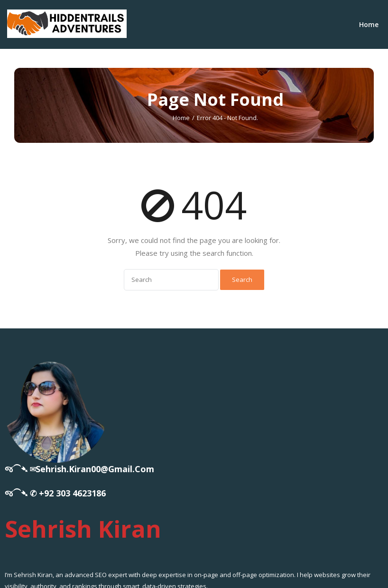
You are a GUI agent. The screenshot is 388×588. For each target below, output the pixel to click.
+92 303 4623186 (72, 493)
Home (369, 24)
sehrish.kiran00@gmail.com (95, 469)
